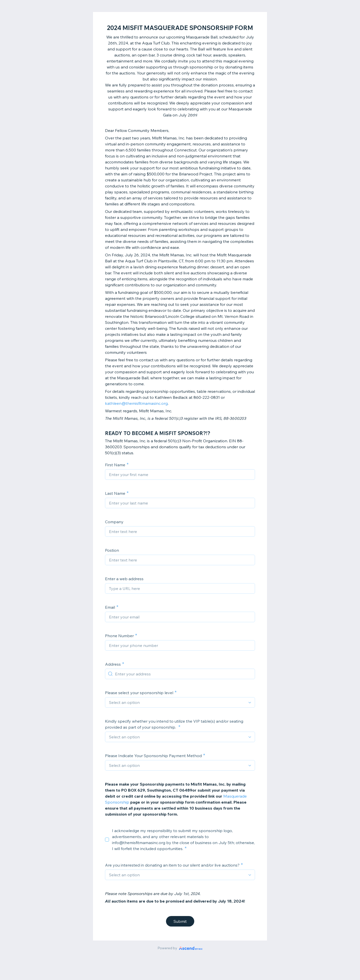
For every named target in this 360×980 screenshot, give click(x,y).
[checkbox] (107, 840)
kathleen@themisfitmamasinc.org (136, 403)
